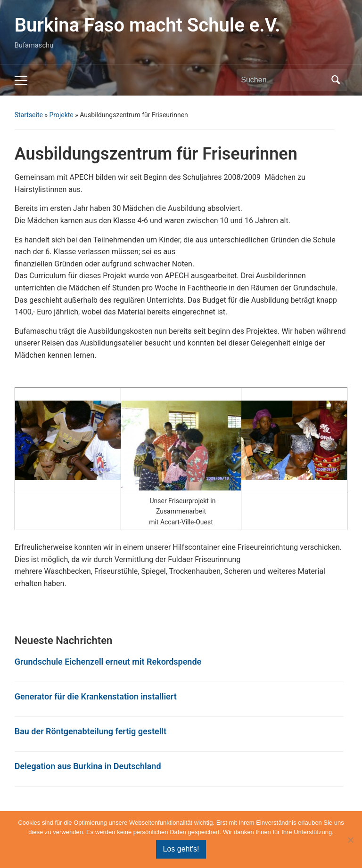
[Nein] (350, 840)
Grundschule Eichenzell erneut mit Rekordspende (108, 662)
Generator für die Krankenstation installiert (96, 696)
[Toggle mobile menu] (21, 80)
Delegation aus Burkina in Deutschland (88, 766)
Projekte (61, 115)
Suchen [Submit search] (336, 80)
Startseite (29, 115)
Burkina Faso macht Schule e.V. (148, 25)
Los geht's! (181, 849)
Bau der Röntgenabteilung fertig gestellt (90, 731)
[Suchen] (283, 80)
